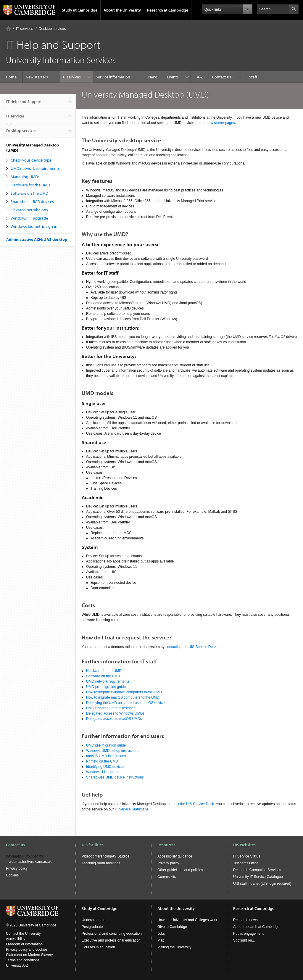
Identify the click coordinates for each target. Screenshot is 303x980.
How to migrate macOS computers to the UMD (124, 697)
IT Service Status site (132, 809)
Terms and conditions (23, 960)
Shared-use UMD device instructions (115, 777)
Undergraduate (94, 920)
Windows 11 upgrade (29, 218)
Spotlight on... (244, 940)
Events (173, 77)
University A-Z (17, 966)
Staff (253, 77)
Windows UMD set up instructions (113, 751)
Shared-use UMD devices (32, 202)
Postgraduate (92, 927)
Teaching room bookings (101, 863)
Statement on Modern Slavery (29, 955)
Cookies (12, 875)
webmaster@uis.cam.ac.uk (30, 862)
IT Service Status (247, 856)
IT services (25, 29)
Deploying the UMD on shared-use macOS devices (127, 703)
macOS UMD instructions (106, 756)
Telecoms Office (246, 863)
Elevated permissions (29, 210)
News (153, 77)
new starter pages (221, 123)
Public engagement (248, 934)
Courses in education (98, 947)
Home (8, 29)
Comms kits (167, 877)
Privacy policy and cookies (27, 950)
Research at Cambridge (168, 10)
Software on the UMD (29, 193)
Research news (245, 920)
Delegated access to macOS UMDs (114, 719)
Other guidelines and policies (180, 870)
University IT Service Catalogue (258, 877)
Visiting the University (174, 947)
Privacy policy (17, 868)
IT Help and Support (24, 104)
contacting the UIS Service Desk (191, 647)
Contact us (222, 77)
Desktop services (52, 29)
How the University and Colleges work (187, 920)
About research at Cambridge (256, 927)
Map (161, 940)
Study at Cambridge (80, 10)
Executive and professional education (111, 940)
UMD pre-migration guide (106, 687)
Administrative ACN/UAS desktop (37, 239)
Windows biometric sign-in (34, 226)
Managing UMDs (25, 177)
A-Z (200, 77)
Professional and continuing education (112, 934)
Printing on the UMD (102, 761)
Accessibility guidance (175, 856)
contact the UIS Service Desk (191, 804)
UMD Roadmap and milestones (111, 708)
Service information (113, 77)
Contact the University (23, 934)
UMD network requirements (35, 168)
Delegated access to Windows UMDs (115, 713)
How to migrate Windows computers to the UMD (124, 692)
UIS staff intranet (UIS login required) (262, 884)
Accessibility (16, 939)
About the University (122, 10)
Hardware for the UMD (30, 185)
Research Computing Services (257, 870)
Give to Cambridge (172, 927)
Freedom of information (24, 944)
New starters (37, 77)
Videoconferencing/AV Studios (105, 856)
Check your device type (31, 160)
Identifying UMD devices (105, 767)
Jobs (161, 934)
